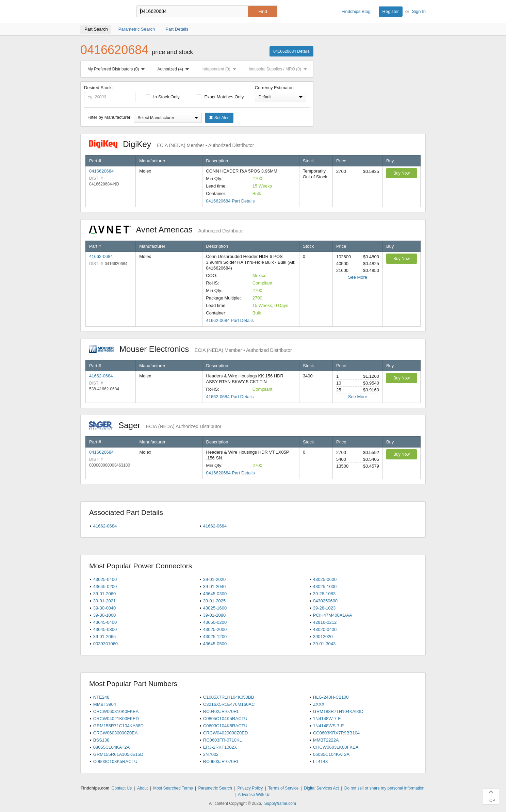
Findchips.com (102, 12)
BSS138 (101, 740)
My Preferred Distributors (117, 69)
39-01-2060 (105, 594)
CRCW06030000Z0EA (116, 733)
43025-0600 (325, 579)
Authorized (175, 69)
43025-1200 (215, 637)
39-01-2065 (105, 637)
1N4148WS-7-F (328, 726)
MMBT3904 (105, 704)
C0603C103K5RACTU (115, 761)
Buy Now (402, 173)
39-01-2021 (105, 601)
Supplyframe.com (280, 803)
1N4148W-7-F (327, 719)
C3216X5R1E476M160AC (229, 704)
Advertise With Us (254, 795)
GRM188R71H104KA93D (338, 711)
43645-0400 (105, 622)
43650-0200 (215, 622)
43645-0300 (215, 594)
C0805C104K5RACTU (225, 719)
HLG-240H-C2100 (331, 697)
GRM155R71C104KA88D (118, 726)
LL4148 (320, 761)
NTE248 (101, 697)
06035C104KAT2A (331, 754)
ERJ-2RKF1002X (220, 747)
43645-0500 (215, 644)
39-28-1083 (324, 594)
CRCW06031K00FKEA (336, 747)
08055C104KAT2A (111, 747)
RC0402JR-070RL (221, 711)
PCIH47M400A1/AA (333, 615)
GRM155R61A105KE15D (118, 754)
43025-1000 (325, 587)
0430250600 (325, 601)
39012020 (323, 637)
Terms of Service (283, 788)
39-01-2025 (215, 601)
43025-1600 (215, 608)
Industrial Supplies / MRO (279, 69)
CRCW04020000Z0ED (226, 733)
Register (391, 11)
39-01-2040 (215, 587)
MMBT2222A (326, 740)
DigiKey (171, 144)
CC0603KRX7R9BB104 (336, 733)
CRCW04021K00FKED (116, 719)
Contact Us (122, 788)
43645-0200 (105, 587)
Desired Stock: (110, 94)
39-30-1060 (105, 615)
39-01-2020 (215, 579)
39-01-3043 (324, 644)
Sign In (419, 11)
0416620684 (101, 171)
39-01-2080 (215, 615)
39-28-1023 (324, 608)
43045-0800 (105, 629)
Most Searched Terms (173, 788)
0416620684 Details (291, 51)
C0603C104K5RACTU (225, 726)
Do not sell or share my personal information (384, 788)
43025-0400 (105, 579)
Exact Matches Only (220, 97)
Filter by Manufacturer (109, 117)
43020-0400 (325, 629)
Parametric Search (215, 788)
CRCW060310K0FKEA (116, 711)
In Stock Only (163, 97)
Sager (155, 425)
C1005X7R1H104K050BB (229, 697)
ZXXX (319, 704)
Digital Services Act (321, 788)
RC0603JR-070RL (221, 761)
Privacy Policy (250, 788)
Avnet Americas (166, 230)
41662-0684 (101, 256)
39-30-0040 (105, 608)
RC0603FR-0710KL (223, 740)
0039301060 (105, 644)
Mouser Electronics (190, 349)
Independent (220, 69)
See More (358, 277)
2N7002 (211, 754)
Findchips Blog (356, 11)
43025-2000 (215, 629)
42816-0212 (325, 622)
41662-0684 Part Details (230, 320)
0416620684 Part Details (230, 201)
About (142, 788)
